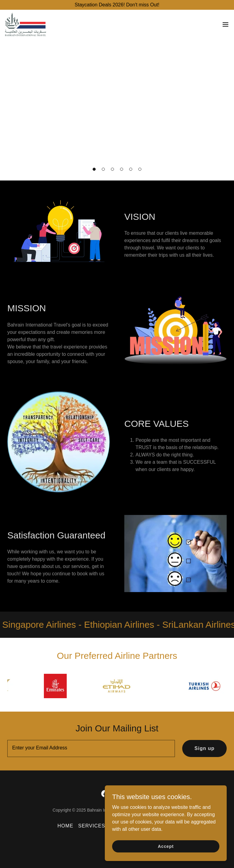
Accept (166, 846)
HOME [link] (66, 826)
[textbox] (91, 748)
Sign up (204, 748)
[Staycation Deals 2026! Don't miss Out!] (117, 5)
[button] (94, 169)
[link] (25, 24)
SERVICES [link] (92, 826)
